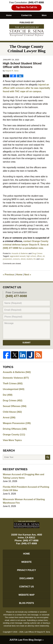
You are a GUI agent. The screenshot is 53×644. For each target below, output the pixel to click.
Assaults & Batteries (20, 253)
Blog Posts (26, 603)
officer (39, 256)
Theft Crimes (13, 383)
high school (31, 256)
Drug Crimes (37, 253)
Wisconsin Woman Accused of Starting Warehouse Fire (24, 501)
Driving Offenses (15, 429)
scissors (16, 259)
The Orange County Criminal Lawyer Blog (27, 29)
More (44, 15)
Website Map (26, 595)
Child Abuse (12, 412)
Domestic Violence (16, 378)
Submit (27, 342)
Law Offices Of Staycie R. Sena (37, 632)
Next (28, 275)
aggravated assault (18, 256)
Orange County (14, 435)
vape (42, 259)
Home (9, 15)
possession (7, 259)
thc (35, 259)
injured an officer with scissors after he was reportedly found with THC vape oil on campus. (26, 88)
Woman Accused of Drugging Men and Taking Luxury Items (23, 476)
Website (26, 562)
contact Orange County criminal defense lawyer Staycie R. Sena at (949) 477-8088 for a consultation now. (26, 245)
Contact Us (27, 15)
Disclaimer (27, 578)
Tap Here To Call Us (26, 7)
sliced (23, 259)
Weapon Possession (17, 423)
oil (44, 256)
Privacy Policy (27, 570)
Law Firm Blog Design (26, 640)
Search (48, 457)
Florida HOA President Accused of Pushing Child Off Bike (26, 489)
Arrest (9, 418)
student (29, 259)
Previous (9, 275)
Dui (8, 395)
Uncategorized (14, 389)
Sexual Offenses (15, 406)
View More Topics (12, 440)
